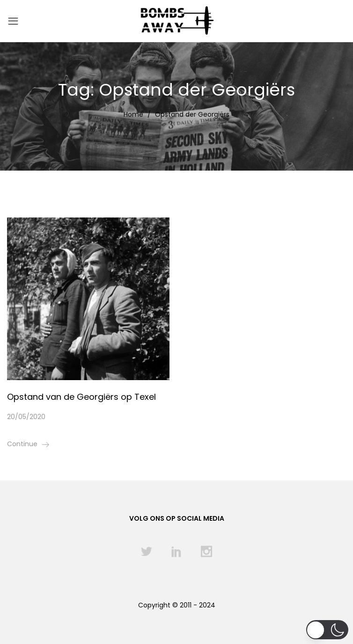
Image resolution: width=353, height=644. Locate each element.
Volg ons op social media (177, 518)
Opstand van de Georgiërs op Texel (81, 397)
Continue (22, 444)
